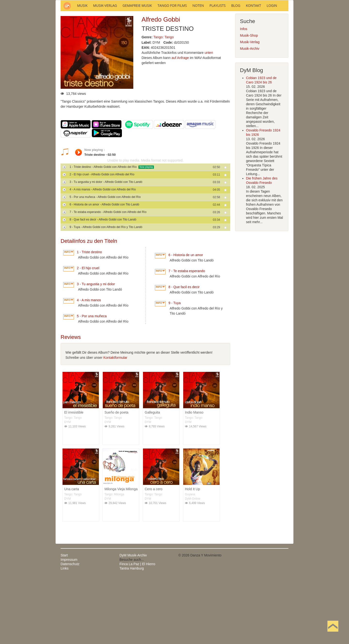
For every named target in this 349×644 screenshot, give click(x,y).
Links (65, 634)
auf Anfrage (180, 123)
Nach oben (333, 634)
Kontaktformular (115, 423)
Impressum (69, 625)
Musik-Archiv (250, 114)
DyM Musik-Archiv (133, 621)
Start (64, 621)
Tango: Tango (164, 103)
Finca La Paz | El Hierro (137, 629)
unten (209, 118)
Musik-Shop (249, 101)
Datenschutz (70, 629)
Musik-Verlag (250, 107)
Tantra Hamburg (132, 634)
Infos (244, 94)
